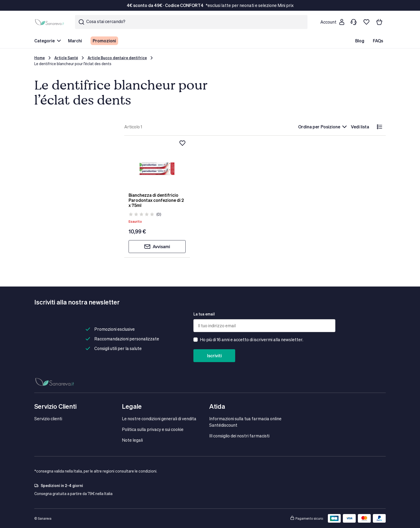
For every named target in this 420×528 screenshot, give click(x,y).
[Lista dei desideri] (366, 22)
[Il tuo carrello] (379, 22)
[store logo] (50, 22)
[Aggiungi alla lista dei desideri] (182, 143)
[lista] (380, 127)
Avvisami (157, 247)
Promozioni (104, 41)
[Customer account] (332, 22)
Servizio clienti (48, 419)
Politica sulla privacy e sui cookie (153, 429)
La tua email (204, 314)
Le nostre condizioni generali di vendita (159, 419)
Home (40, 58)
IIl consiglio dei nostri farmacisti (239, 436)
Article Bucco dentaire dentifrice (117, 58)
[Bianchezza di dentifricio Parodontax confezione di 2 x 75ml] (157, 164)
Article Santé (66, 58)
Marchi (75, 41)
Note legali (132, 440)
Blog (360, 41)
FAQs (378, 41)
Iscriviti (214, 356)
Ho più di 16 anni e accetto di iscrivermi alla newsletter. (252, 339)
